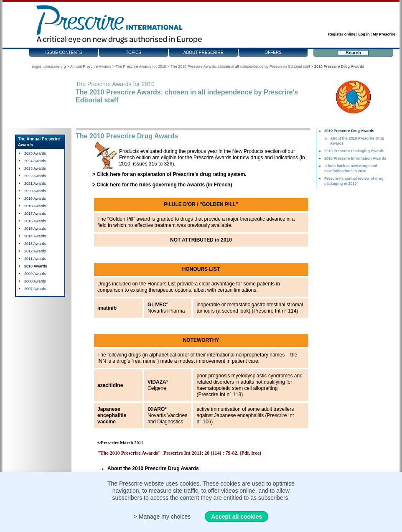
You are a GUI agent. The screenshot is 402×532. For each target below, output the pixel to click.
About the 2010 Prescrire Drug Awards (153, 468)
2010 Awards (36, 266)
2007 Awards (35, 289)
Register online (342, 34)
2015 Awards (35, 229)
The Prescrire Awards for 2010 (141, 66)
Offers (273, 52)
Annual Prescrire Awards (91, 66)
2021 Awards (35, 183)
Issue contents (64, 52)
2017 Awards (35, 214)
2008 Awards (35, 281)
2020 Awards (35, 191)
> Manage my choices (162, 517)
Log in (364, 34)
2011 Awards (35, 259)
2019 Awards (35, 199)
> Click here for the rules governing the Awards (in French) (162, 185)
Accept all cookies (237, 517)
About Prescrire (203, 52)
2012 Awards (35, 251)
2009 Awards (35, 274)
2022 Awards (35, 176)
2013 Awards (35, 244)
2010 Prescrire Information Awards (355, 158)
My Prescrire (384, 34)
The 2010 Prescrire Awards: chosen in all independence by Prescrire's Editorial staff (240, 66)
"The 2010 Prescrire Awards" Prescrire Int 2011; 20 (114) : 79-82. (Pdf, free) (179, 453)
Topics (134, 52)
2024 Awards (35, 161)
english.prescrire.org (49, 66)
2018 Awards (35, 206)
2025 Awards (35, 153)
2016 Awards (35, 221)
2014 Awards (35, 236)
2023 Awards (35, 168)
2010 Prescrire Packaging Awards (354, 151)
